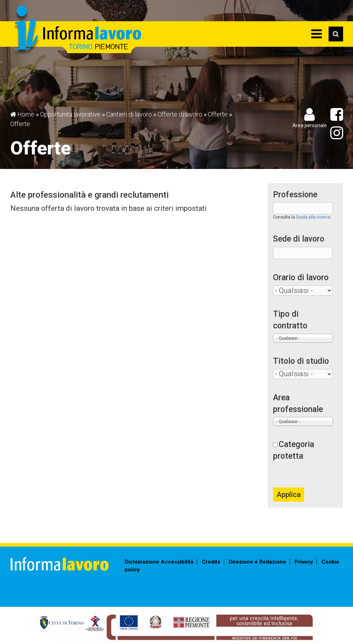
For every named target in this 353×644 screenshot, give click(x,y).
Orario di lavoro (301, 278)
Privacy (304, 562)
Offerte (218, 114)
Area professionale (298, 403)
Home (26, 114)
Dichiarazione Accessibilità (159, 562)
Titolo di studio (301, 361)
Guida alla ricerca (313, 217)
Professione (295, 195)
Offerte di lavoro (180, 114)
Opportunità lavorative (70, 114)
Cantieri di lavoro (129, 114)
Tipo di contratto (290, 320)
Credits (211, 562)
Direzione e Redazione (257, 562)
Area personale (310, 125)
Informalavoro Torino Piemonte (77, 30)
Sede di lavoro (299, 239)
